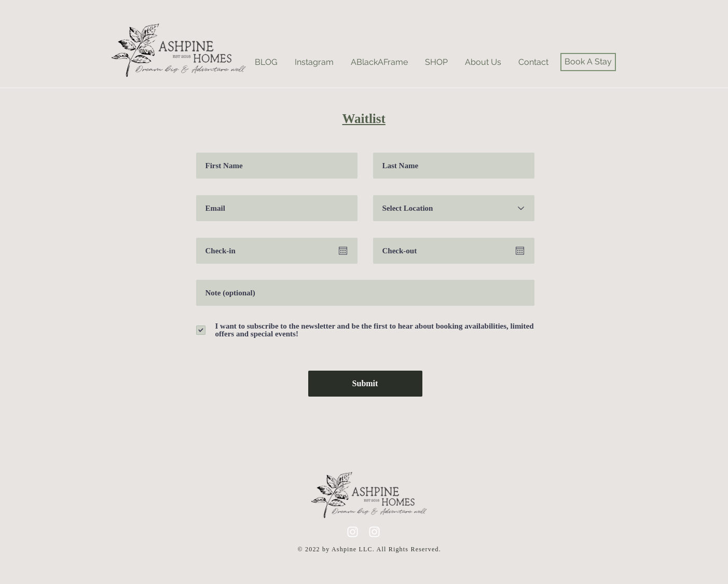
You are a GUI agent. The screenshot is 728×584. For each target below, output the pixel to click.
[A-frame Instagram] (374, 532)
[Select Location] (454, 208)
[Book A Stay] (588, 62)
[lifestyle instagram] (353, 532)
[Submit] (365, 384)
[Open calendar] (343, 251)
